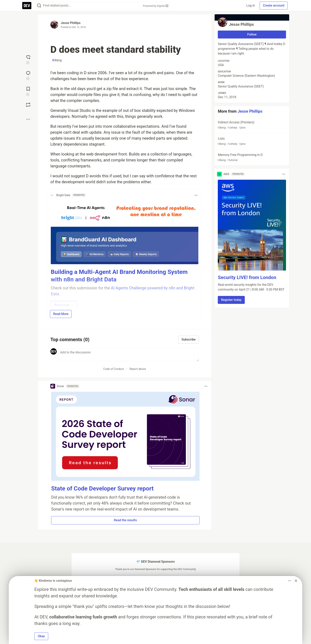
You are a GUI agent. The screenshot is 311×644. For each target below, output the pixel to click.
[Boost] (28, 105)
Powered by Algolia (155, 6)
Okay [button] (41, 636)
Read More (61, 314)
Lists (251, 141)
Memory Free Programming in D (251, 158)
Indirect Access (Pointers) (251, 125)
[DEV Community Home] (27, 6)
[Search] (39, 6)
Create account (274, 5)
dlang (57, 60)
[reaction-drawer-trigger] (28, 59)
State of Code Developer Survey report (102, 488)
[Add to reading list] (28, 91)
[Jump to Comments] (28, 75)
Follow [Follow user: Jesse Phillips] (252, 34)
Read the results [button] (125, 520)
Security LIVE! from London (247, 277)
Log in (251, 5)
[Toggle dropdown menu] (196, 195)
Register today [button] (231, 300)
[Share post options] (28, 119)
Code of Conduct (114, 369)
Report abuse (138, 369)
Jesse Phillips (71, 23)
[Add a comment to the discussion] (129, 355)
